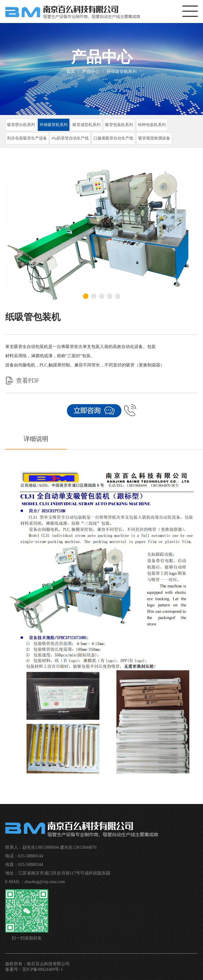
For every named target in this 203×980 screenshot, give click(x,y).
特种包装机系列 (152, 125)
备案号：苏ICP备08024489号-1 (34, 969)
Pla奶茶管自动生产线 (70, 138)
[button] (86, 296)
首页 (71, 72)
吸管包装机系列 (119, 125)
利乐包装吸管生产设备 (27, 138)
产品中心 (91, 72)
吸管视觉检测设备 (154, 138)
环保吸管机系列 (122, 72)
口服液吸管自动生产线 (113, 138)
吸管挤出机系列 (21, 125)
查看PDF (22, 381)
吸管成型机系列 (86, 125)
